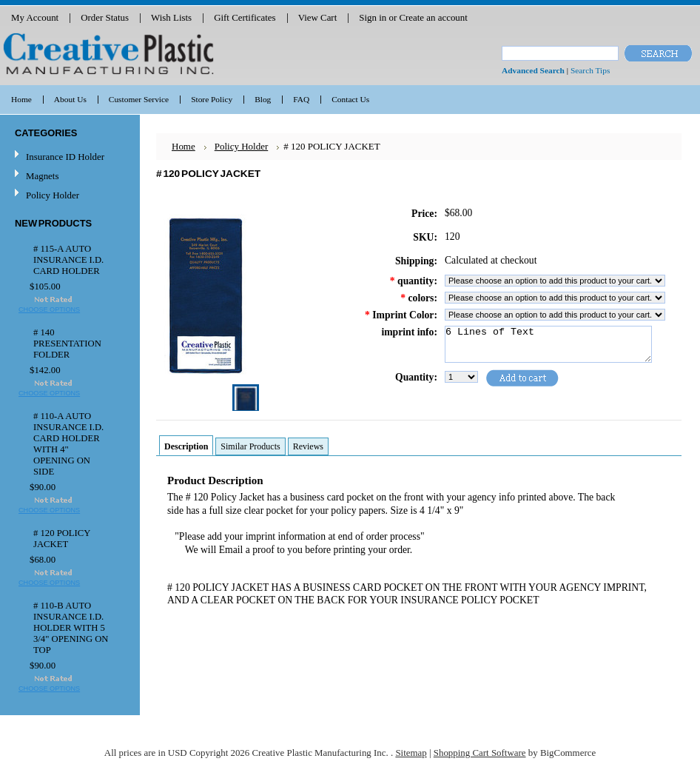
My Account (35, 17)
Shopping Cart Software (480, 753)
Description (186, 446)
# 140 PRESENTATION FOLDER (67, 344)
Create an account (433, 17)
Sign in (373, 17)
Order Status (105, 17)
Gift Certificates (245, 17)
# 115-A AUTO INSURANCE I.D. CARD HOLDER (68, 260)
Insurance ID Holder (65, 157)
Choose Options (49, 309)
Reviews (308, 446)
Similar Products (250, 446)
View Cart (318, 17)
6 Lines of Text (548, 344)
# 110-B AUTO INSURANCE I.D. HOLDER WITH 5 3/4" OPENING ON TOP (71, 628)
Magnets (42, 176)
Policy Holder (53, 195)
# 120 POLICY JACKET (62, 539)
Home (184, 146)
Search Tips (590, 70)
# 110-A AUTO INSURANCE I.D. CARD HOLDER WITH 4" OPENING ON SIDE (68, 444)
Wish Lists (171, 17)
